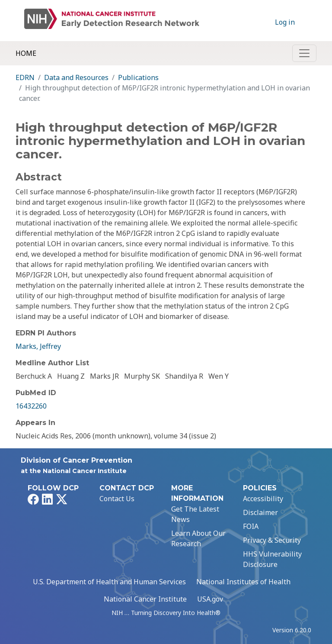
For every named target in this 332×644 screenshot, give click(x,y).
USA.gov (210, 599)
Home (26, 53)
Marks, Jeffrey (38, 346)
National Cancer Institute (145, 599)
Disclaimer (260, 512)
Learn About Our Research (198, 538)
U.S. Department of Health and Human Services (109, 582)
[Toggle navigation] (304, 53)
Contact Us (117, 499)
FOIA (251, 526)
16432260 (31, 406)
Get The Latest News (195, 514)
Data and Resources (76, 77)
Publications (138, 77)
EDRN (25, 77)
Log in (285, 22)
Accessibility (263, 499)
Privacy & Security (272, 540)
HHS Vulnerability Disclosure (272, 559)
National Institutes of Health (243, 582)
